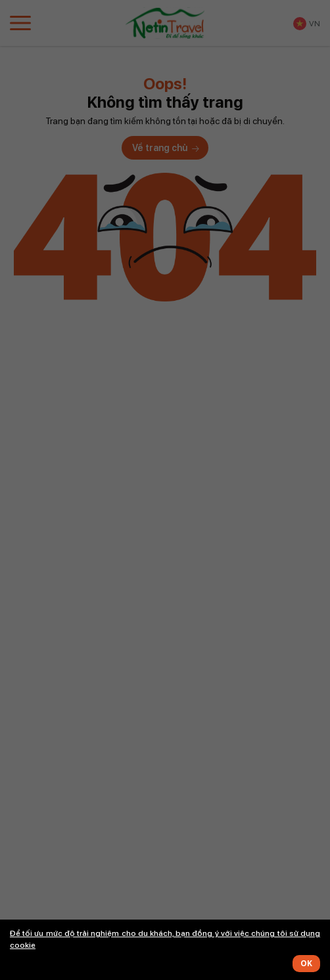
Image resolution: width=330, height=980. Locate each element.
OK (306, 964)
